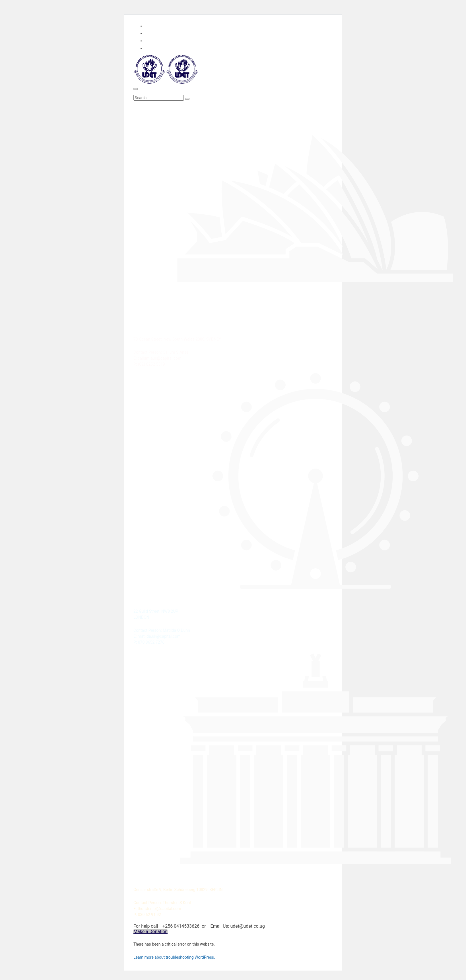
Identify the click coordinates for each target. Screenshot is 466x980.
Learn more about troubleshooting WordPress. (174, 957)
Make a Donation (150, 932)
